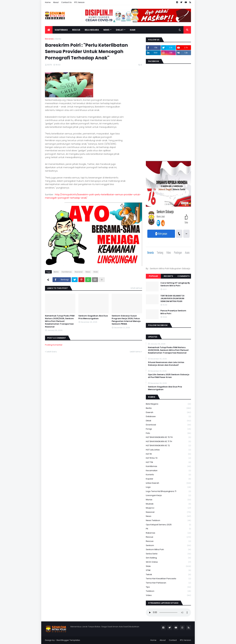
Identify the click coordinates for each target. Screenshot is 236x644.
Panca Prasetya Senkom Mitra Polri (173, 312)
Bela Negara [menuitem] (92, 30)
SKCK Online (168, 562)
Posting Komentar (54, 345)
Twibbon (168, 591)
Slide (96, 272)
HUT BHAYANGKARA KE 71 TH (168, 442)
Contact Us (66, 2)
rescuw (168, 541)
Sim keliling (168, 558)
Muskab (168, 504)
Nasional (79, 272)
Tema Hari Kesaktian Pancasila (168, 579)
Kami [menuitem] (133, 30)
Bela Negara (168, 404)
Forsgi (168, 429)
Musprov (168, 508)
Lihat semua (136, 288)
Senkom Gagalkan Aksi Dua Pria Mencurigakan (93, 317)
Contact (173, 640)
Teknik (168, 575)
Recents (168, 276)
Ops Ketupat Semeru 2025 (168, 525)
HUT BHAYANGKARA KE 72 (168, 446)
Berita (58, 39)
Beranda (49, 39)
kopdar (168, 479)
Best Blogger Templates (68, 640)
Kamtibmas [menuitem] (61, 30)
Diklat (168, 421)
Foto (168, 433)
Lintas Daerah (168, 483)
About (56, 2)
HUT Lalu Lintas (168, 450)
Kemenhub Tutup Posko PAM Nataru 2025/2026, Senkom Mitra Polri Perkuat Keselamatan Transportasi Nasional (60, 321)
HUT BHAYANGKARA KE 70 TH (168, 437)
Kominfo (168, 475)
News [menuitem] (106, 30)
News (88, 272)
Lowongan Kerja (168, 496)
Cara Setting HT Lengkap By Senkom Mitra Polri (175, 284)
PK (168, 529)
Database (168, 417)
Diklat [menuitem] (120, 30)
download (168, 425)
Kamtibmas (67, 272)
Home (48, 2)
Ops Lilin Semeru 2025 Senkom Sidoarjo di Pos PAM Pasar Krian (169, 376)
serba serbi (168, 554)
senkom (168, 546)
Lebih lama (135, 352)
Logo (168, 487)
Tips (168, 587)
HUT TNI (168, 462)
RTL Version (79, 2)
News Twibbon (168, 521)
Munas (168, 500)
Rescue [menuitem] (76, 30)
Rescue (168, 537)
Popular (153, 276)
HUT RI (168, 454)
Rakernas (168, 533)
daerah (168, 412)
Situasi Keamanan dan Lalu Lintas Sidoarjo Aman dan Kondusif (166, 364)
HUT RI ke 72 (168, 458)
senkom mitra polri (168, 550)
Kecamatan (168, 471)
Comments (184, 276)
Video (168, 595)
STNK (168, 570)
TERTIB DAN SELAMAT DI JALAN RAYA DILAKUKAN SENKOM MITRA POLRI (172, 298)
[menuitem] (49, 30)
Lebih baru (52, 352)
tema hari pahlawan (168, 583)
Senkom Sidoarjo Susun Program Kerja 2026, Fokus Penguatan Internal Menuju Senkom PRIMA (126, 320)
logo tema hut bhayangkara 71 (168, 491)
